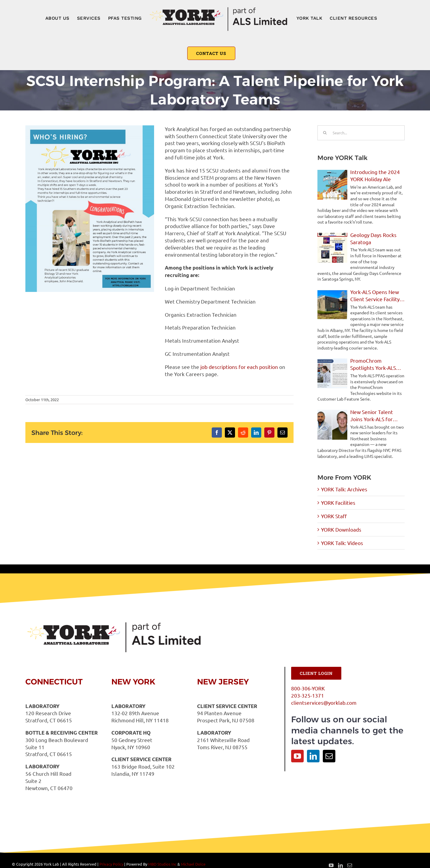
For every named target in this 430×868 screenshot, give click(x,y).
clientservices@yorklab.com (324, 702)
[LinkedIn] (313, 756)
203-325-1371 (308, 695)
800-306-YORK (308, 688)
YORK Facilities (338, 503)
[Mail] (329, 756)
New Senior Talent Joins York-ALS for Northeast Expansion (375, 416)
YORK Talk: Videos (342, 543)
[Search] (325, 133)
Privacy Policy (111, 864)
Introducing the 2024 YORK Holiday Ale (375, 175)
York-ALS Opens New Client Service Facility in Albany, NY (375, 296)
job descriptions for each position (239, 367)
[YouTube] (297, 756)
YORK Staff (334, 516)
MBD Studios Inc (162, 864)
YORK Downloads (341, 529)
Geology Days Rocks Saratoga (373, 238)
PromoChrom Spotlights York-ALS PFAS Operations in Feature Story (373, 364)
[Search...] (361, 133)
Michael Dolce (193, 864)
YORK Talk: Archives (344, 489)
